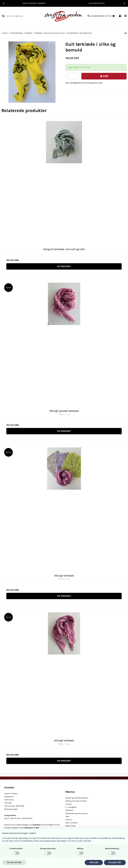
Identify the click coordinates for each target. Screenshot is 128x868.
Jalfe (67, 817)
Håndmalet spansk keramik (77, 813)
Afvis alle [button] (94, 862)
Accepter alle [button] (115, 862)
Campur (69, 804)
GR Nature (69, 810)
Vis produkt (64, 266)
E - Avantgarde (71, 807)
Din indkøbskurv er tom (103, 16)
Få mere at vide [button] (14, 862)
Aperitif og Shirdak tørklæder (77, 798)
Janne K (69, 820)
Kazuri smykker (72, 823)
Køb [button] (104, 76)
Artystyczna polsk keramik (76, 801)
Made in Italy (70, 826)
